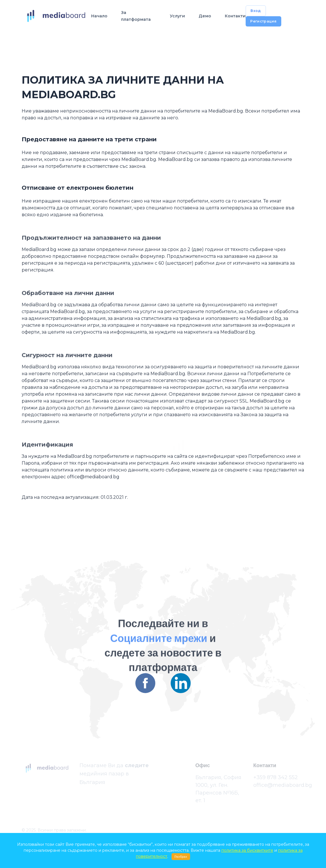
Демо (205, 16)
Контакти (235, 16)
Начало (99, 16)
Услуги (177, 16)
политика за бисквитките (247, 850)
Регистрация (263, 21)
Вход (256, 11)
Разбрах (181, 857)
